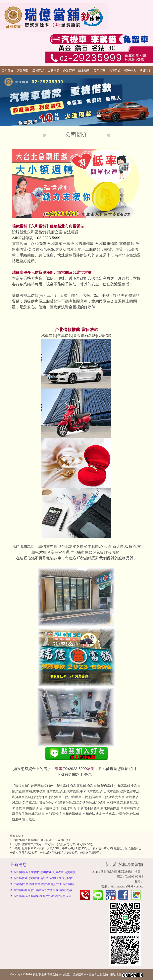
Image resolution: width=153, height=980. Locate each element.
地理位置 (115, 71)
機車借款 (65, 336)
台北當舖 (102, 974)
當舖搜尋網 (79, 974)
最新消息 (54, 71)
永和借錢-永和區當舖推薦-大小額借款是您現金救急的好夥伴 (51, 896)
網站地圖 (116, 974)
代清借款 (104, 336)
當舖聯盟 (145, 71)
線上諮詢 (84, 71)
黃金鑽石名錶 (84, 336)
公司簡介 (8, 71)
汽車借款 (49, 336)
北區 (91, 974)
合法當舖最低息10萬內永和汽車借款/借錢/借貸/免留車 (47, 890)
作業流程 (69, 71)
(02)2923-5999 (75, 769)
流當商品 (38, 71)
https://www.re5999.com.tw (126, 886)
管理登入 (130, 71)
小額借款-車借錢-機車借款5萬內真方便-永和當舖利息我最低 (51, 884)
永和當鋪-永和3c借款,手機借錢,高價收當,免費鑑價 (45, 872)
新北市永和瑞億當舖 (124, 864)
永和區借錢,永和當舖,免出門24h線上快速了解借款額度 (47, 878)
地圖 (137, 872)
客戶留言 (99, 71)
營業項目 (23, 71)
